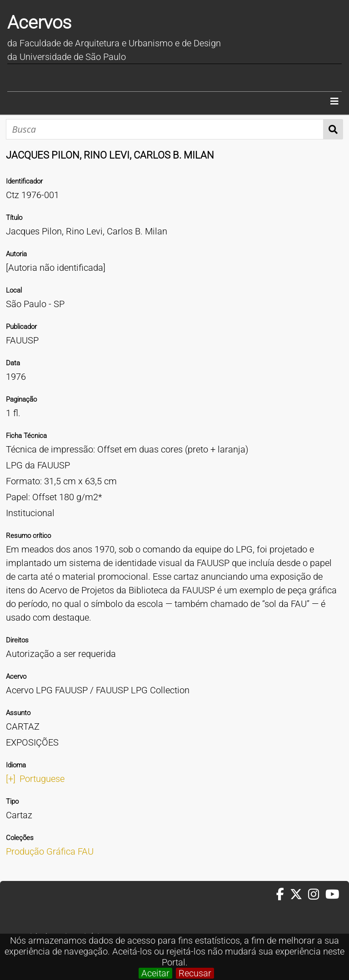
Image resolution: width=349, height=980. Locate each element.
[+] (11, 779)
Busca (333, 129)
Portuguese (42, 779)
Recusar (195, 973)
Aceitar (155, 973)
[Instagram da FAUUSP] (317, 895)
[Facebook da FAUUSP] (283, 895)
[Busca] (165, 129)
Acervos (39, 22)
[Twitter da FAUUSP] (299, 895)
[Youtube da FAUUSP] (333, 895)
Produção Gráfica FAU (50, 851)
